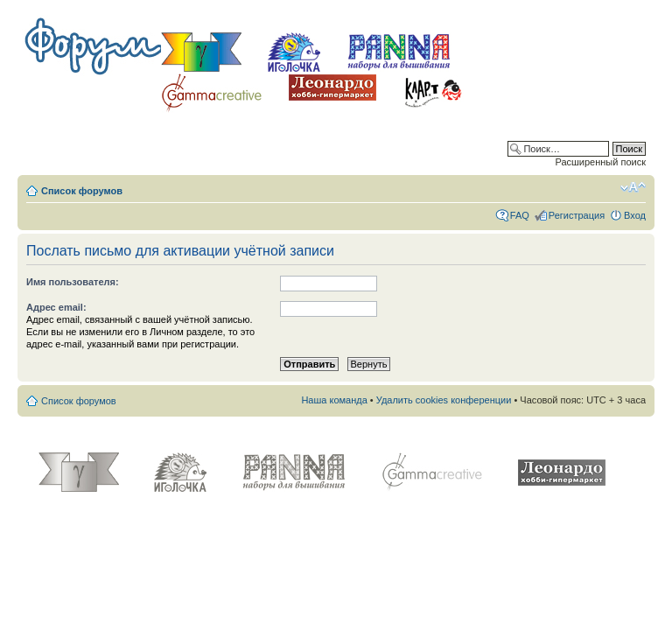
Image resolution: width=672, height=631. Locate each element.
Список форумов (82, 191)
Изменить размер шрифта (633, 187)
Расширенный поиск (600, 162)
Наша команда (334, 400)
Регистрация (577, 215)
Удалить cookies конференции (444, 400)
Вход (635, 215)
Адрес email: (56, 307)
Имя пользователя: (73, 282)
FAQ (520, 215)
